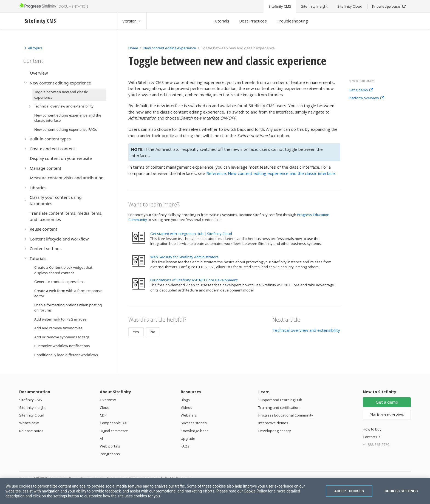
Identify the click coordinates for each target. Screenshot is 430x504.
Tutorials (221, 21)
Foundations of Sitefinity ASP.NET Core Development (194, 280)
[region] (215, 491)
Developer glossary (275, 431)
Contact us (372, 437)
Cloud (105, 407)
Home (133, 48)
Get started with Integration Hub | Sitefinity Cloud (191, 234)
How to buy (372, 429)
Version (132, 21)
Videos (186, 407)
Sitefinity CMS (31, 400)
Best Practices (253, 21)
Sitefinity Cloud (32, 415)
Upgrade (188, 438)
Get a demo (361, 90)
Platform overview (366, 98)
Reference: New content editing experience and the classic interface (271, 173)
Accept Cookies (349, 491)
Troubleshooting (292, 21)
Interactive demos (273, 423)
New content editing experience (170, 48)
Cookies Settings (401, 491)
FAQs (185, 446)
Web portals (110, 446)
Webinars (189, 415)
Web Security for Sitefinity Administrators (184, 257)
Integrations (110, 454)
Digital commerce (114, 431)
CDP (103, 415)
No (153, 332)
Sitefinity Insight (32, 407)
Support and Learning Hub (280, 400)
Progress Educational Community (286, 415)
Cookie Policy (255, 491)
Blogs (185, 400)
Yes (136, 332)
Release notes (31, 431)
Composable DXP (114, 423)
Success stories (194, 423)
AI (101, 438)
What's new (29, 423)
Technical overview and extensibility (306, 330)
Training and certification (279, 407)
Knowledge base (195, 431)
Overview (108, 400)
